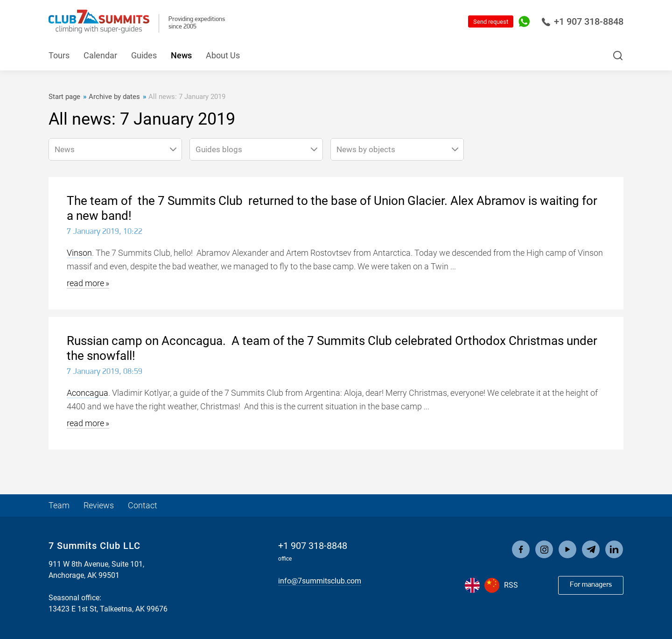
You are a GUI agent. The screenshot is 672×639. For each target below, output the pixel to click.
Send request (491, 22)
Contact (143, 505)
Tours (59, 55)
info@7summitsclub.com (320, 581)
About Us (223, 55)
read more (85, 283)
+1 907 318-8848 (582, 21)
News (181, 55)
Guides (144, 55)
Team (59, 505)
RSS (511, 585)
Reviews (99, 505)
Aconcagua (87, 393)
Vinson (79, 253)
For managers (591, 585)
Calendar (100, 55)
